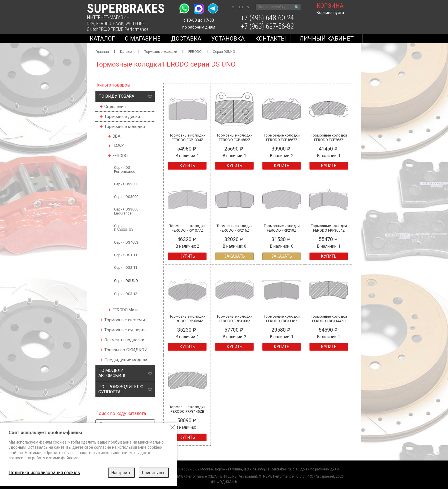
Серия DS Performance (125, 170)
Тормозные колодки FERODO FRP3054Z (329, 228)
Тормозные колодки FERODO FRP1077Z (187, 228)
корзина (330, 6)
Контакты (271, 39)
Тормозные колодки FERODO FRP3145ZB (187, 409)
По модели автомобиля (112, 373)
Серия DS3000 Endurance (126, 211)
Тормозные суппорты (125, 330)
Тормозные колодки (161, 52)
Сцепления (115, 107)
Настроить (121, 473)
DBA (91, 24)
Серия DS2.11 (126, 267)
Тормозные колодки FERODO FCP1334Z (187, 138)
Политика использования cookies (44, 473)
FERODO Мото (126, 310)
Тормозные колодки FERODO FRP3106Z (235, 319)
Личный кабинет (327, 39)
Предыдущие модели (126, 360)
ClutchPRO (96, 29)
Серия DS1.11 (126, 255)
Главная (102, 52)
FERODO (104, 24)
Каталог (102, 39)
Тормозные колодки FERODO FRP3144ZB (329, 319)
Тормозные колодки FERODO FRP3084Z (187, 319)
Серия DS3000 (126, 197)
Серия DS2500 (126, 184)
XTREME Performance (128, 29)
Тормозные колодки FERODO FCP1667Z (282, 138)
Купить (187, 166)
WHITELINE (135, 24)
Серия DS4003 (126, 242)
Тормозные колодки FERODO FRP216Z (235, 228)
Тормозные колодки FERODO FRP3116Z (282, 319)
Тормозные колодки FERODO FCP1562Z (235, 138)
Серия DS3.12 (126, 294)
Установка (228, 39)
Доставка (186, 39)
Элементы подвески (124, 340)
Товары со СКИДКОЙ (126, 350)
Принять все (154, 473)
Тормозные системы (125, 320)
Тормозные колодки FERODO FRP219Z (282, 228)
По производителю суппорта (121, 389)
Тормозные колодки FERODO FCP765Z (329, 138)
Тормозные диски (122, 117)
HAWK (118, 24)
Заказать (235, 256)
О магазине (143, 39)
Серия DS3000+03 (123, 228)
